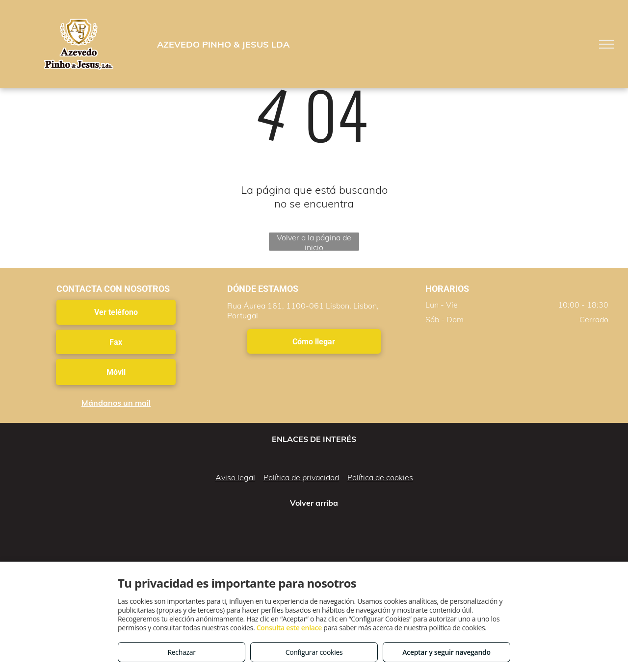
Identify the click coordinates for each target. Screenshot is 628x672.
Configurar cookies (314, 652)
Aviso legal (235, 477)
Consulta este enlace (289, 628)
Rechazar (181, 652)
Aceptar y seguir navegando (446, 652)
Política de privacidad (301, 477)
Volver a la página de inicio (314, 242)
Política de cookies (380, 477)
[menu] (606, 44)
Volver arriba (314, 503)
